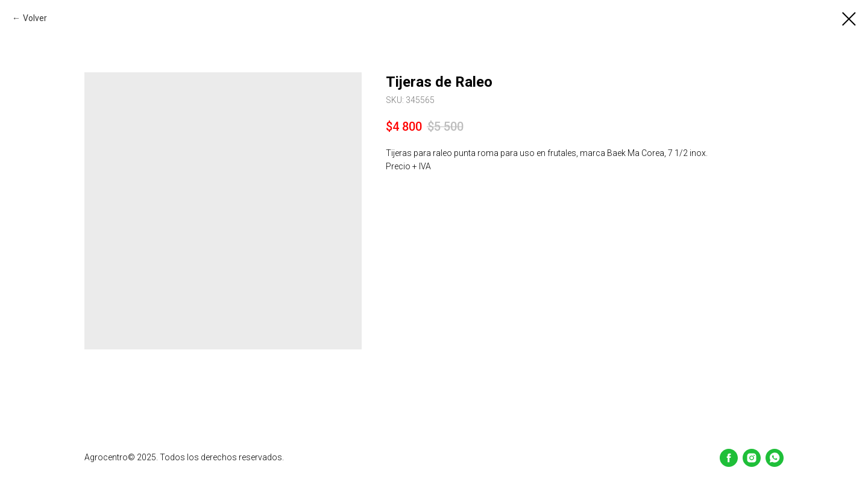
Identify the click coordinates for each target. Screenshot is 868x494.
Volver (35, 18)
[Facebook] (729, 458)
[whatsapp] (775, 458)
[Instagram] (752, 458)
